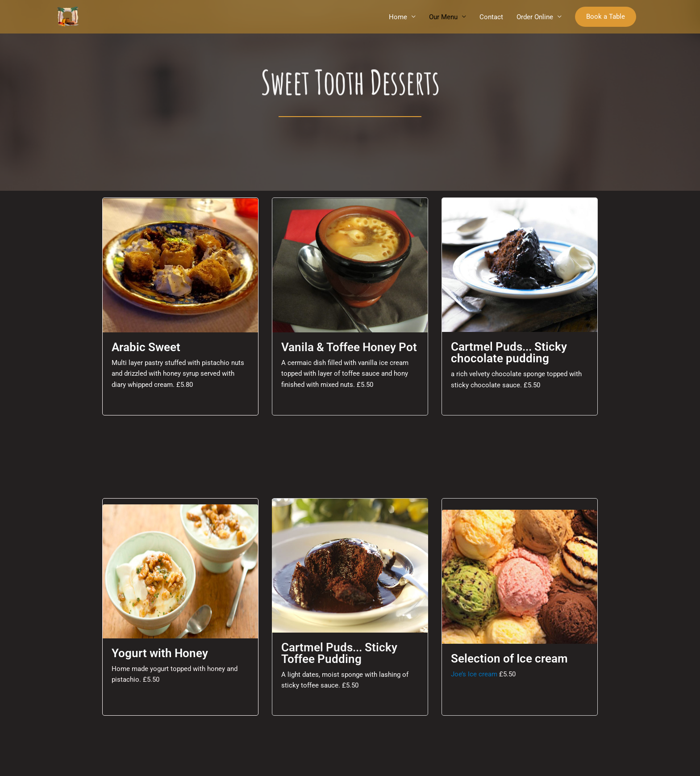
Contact (491, 17)
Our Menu (443, 17)
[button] (606, 17)
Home (398, 17)
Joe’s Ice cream (475, 674)
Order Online (535, 17)
